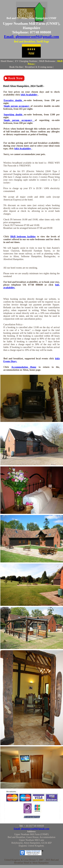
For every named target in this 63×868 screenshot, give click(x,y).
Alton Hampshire (40, 863)
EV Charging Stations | (27, 61)
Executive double (14, 100)
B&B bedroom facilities (23, 236)
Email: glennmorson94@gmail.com (32, 36)
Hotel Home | (7, 61)
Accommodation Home (24, 367)
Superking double (14, 114)
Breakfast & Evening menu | (39, 67)
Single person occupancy (17, 106)
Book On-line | (17, 67)
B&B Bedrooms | (48, 61)
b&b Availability (29, 95)
